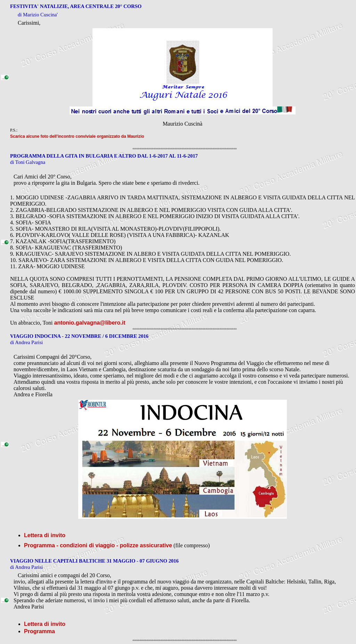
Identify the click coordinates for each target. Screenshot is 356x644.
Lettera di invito (45, 535)
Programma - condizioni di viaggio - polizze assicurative (98, 545)
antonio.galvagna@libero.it (90, 323)
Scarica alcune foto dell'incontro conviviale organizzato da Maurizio (77, 136)
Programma (39, 631)
